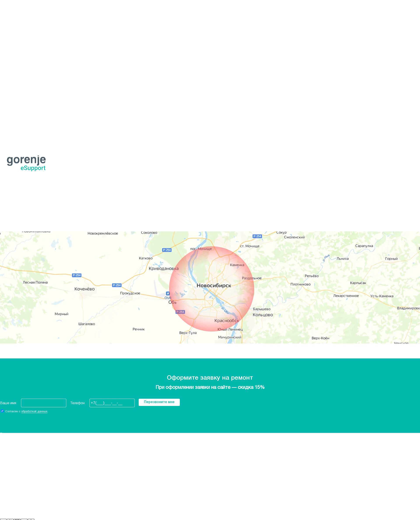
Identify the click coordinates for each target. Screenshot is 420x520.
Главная (6, 207)
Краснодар (9, 25)
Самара (6, 38)
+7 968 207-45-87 (15, 220)
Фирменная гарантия (17, 467)
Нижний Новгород (15, 32)
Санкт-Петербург (14, 41)
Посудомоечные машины (21, 68)
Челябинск (8, 45)
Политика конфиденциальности (26, 474)
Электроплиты (12, 71)
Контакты (8, 471)
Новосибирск (23, 8)
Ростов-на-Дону (14, 35)
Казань (6, 22)
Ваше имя (8, 403)
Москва (6, 28)
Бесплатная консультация (21, 187)
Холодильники (12, 61)
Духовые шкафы (14, 74)
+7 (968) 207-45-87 (15, 51)
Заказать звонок (14, 55)
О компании (9, 464)
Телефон (77, 403)
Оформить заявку (44, 220)
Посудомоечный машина (20, 117)
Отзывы (7, 477)
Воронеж (8, 15)
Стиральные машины (17, 64)
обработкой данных (34, 412)
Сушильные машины (16, 81)
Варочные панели (14, 78)
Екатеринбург (11, 18)
